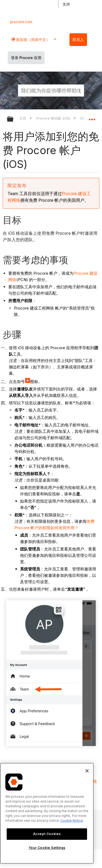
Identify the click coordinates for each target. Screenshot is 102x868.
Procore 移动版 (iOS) (54, 118)
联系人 (78, 40)
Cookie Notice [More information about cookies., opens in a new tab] (72, 820)
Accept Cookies (47, 834)
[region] (47, 813)
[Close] (87, 771)
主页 (23, 118)
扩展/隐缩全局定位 (92, 117)
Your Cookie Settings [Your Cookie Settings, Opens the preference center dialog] (47, 848)
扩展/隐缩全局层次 (14, 119)
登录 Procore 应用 (26, 58)
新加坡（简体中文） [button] (32, 40)
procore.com (21, 22)
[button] (79, 90)
